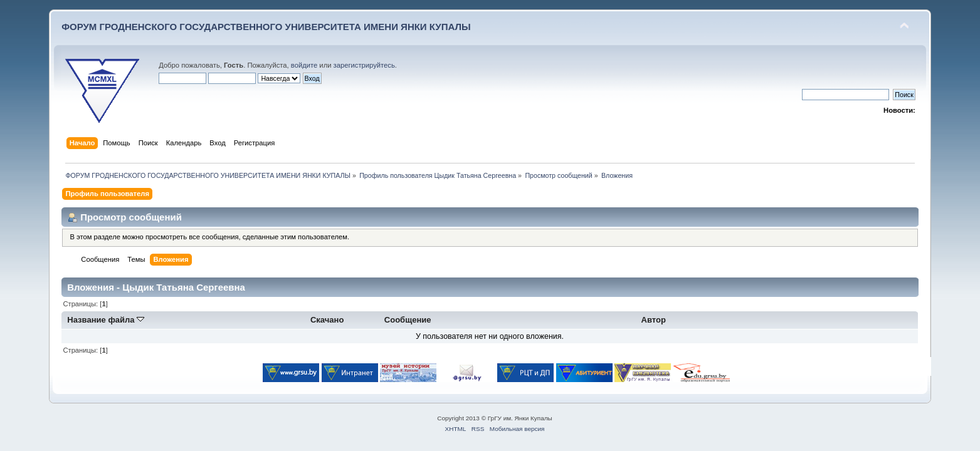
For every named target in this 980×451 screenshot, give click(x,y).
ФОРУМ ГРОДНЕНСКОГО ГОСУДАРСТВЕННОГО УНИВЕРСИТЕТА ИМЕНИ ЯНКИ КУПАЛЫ (266, 27)
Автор (654, 320)
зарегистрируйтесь (364, 65)
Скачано (327, 320)
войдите (304, 65)
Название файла (106, 320)
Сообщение (408, 320)
